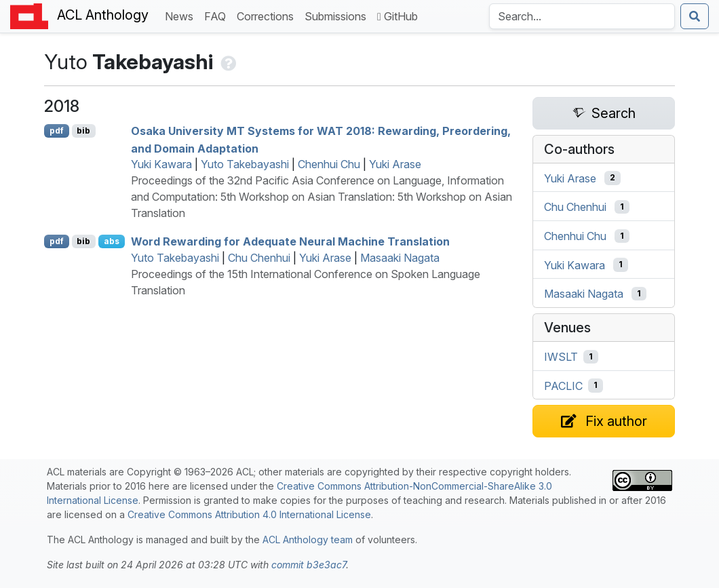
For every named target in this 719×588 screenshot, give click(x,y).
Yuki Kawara (161, 164)
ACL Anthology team (308, 540)
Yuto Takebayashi (245, 164)
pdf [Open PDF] (57, 131)
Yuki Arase (395, 164)
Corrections (268, 15)
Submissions (338, 15)
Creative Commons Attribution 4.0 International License (249, 514)
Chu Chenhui (259, 258)
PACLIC (563, 385)
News (182, 15)
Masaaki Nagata (400, 258)
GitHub (397, 16)
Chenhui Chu (329, 164)
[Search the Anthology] (582, 16)
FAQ (218, 15)
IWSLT (561, 357)
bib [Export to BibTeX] (83, 131)
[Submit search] (695, 16)
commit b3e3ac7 (309, 565)
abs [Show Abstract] (112, 241)
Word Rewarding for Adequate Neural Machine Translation (290, 241)
